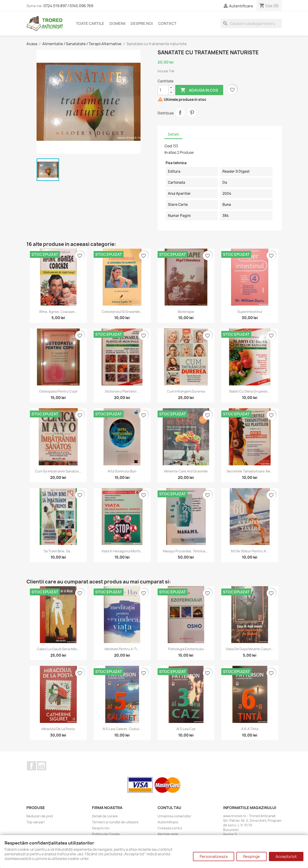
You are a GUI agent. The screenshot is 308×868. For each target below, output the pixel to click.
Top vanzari (35, 822)
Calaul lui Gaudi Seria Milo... (58, 649)
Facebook (32, 766)
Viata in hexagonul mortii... (122, 551)
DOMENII (117, 23)
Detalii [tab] (173, 134)
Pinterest (192, 113)
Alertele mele (168, 834)
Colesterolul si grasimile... (122, 312)
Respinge (252, 856)
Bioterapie (186, 312)
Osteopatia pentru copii (58, 391)
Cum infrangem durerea (186, 391)
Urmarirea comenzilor (174, 816)
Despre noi (142, 23)
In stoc (170, 152)
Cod (168, 146)
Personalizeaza (214, 856)
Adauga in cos (199, 90)
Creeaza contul (170, 828)
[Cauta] (251, 23)
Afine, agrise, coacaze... (58, 312)
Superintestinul (250, 312)
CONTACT (167, 23)
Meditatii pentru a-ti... (122, 649)
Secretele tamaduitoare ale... (250, 471)
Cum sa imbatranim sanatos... (58, 471)
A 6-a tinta (250, 729)
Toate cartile (90, 23)
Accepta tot (286, 856)
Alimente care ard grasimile (186, 471)
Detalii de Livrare (105, 816)
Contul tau (169, 808)
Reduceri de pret (40, 816)
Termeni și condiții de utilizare (115, 822)
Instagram (42, 766)
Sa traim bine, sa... (58, 551)
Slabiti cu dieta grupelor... (250, 391)
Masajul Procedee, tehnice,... (186, 551)
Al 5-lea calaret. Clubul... (122, 729)
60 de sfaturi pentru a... (250, 551)
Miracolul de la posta (58, 729)
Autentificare (168, 822)
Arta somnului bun (122, 471)
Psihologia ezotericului (186, 649)
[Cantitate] (163, 90)
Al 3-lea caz (186, 729)
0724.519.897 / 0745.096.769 (68, 6)
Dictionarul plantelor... (122, 391)
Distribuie (180, 113)
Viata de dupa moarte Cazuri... (250, 649)
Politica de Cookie (106, 834)
